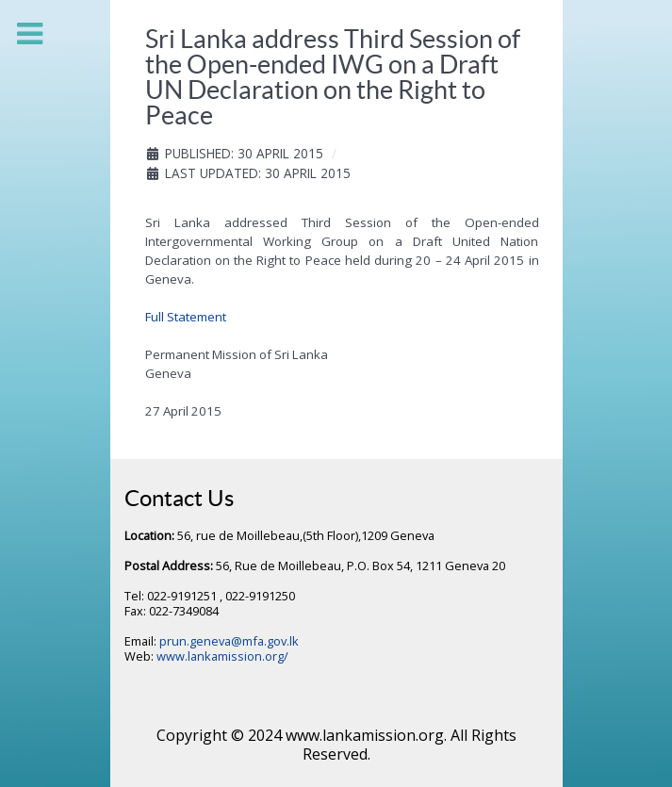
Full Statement (186, 317)
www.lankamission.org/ (222, 656)
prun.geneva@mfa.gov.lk (229, 641)
